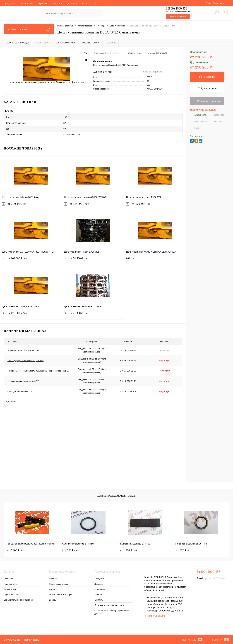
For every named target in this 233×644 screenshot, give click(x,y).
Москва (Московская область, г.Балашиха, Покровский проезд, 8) (38, 370)
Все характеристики (153, 72)
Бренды (43, 4)
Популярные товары (59, 583)
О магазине (100, 588)
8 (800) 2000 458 (12, 640)
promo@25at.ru (215, 577)
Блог (85, 4)
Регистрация (219, 3)
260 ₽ (70, 549)
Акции (52, 588)
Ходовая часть (11, 583)
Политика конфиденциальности (109, 604)
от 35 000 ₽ (155, 205)
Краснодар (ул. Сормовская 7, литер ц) (26, 359)
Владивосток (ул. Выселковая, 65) (24, 349)
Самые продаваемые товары (116, 494)
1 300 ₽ (128, 549)
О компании (27, 4)
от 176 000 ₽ (31, 314)
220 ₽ (183, 549)
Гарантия (99, 593)
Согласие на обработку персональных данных (112, 611)
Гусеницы (8, 578)
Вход (208, 3)
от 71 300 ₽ (93, 314)
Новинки (53, 578)
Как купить (99, 578)
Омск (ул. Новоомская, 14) (20, 390)
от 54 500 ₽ (93, 259)
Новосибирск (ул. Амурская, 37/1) (23, 380)
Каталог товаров (29, 29)
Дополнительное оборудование (19, 599)
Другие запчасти (11, 593)
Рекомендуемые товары (60, 593)
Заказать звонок (178, 16)
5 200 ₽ (15, 549)
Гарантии (57, 4)
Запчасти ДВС (10, 588)
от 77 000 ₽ (31, 205)
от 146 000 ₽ (93, 205)
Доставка (72, 4)
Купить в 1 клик (207, 88)
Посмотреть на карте (154, 615)
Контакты (97, 4)
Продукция (9, 4)
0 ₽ (155, 259)
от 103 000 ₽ (31, 259)
